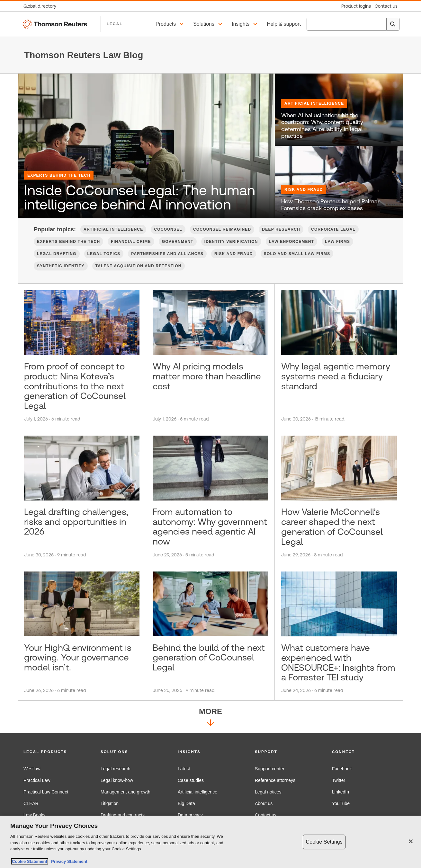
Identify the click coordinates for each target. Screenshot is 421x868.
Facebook (342, 769)
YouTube (341, 803)
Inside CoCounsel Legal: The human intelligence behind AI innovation (140, 197)
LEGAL (115, 24)
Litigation (110, 803)
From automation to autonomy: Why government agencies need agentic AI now (210, 527)
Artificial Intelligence (314, 103)
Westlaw (32, 769)
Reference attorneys (275, 780)
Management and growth (125, 792)
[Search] (393, 24)
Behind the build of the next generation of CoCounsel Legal (209, 658)
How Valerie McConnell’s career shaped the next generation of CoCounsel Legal (332, 527)
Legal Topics (104, 254)
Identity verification (231, 242)
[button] (170, 24)
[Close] (411, 842)
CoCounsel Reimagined (222, 229)
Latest (184, 769)
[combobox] (353, 24)
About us (264, 803)
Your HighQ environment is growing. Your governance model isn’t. (78, 658)
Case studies (191, 780)
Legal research (116, 769)
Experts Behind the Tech (59, 175)
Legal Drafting (57, 254)
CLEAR (31, 803)
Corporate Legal (333, 229)
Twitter (339, 780)
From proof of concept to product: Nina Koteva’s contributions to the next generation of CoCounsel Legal (75, 386)
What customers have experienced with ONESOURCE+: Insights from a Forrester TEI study (338, 662)
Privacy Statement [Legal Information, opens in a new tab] (68, 862)
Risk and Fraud (304, 190)
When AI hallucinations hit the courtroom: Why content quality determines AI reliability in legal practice (322, 126)
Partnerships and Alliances (167, 254)
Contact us (266, 815)
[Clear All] (380, 24)
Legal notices (268, 792)
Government (178, 242)
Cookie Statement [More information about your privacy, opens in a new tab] (30, 862)
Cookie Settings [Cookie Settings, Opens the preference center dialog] (324, 842)
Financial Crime (131, 242)
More (210, 718)
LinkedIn (340, 792)
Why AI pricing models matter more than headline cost (207, 376)
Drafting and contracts (123, 815)
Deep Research (281, 229)
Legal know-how (117, 780)
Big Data (186, 803)
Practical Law (37, 780)
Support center (270, 769)
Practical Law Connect (46, 792)
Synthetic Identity (61, 266)
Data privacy (190, 815)
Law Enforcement (292, 242)
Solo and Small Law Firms (297, 254)
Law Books (34, 815)
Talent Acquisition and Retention (139, 266)
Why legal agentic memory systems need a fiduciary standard (336, 376)
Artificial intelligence (197, 792)
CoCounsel (168, 229)
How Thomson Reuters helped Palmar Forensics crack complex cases (330, 205)
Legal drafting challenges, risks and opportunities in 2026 (76, 522)
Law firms (337, 242)
